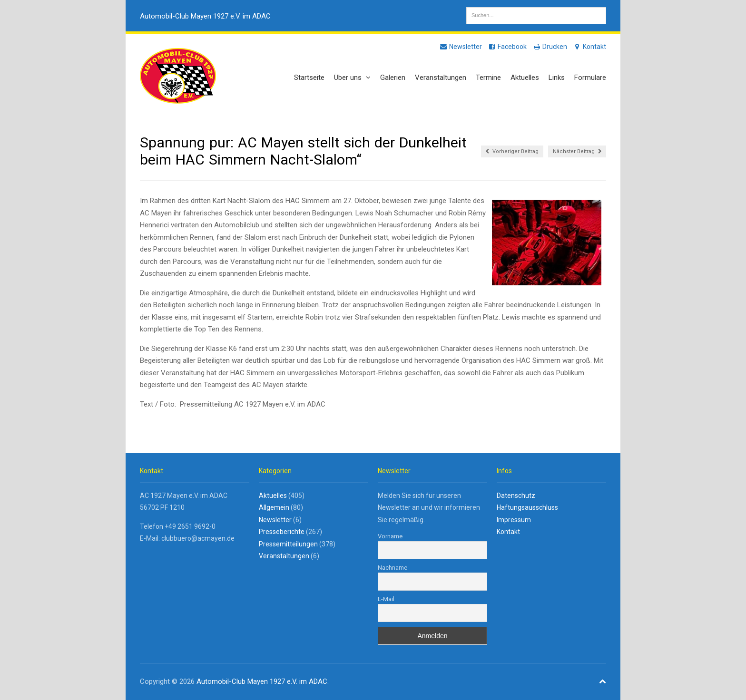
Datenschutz (516, 496)
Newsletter (461, 47)
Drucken (550, 47)
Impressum (514, 520)
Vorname (390, 536)
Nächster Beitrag (577, 151)
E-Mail (386, 599)
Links (557, 78)
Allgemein (274, 507)
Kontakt (589, 47)
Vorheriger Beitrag (512, 151)
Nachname (393, 568)
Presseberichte (282, 532)
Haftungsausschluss (527, 507)
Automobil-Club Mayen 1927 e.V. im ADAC (205, 16)
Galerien (393, 78)
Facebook (507, 47)
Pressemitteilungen (288, 544)
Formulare (590, 78)
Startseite (309, 78)
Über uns (352, 78)
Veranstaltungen (441, 78)
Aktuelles (525, 78)
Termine (488, 78)
